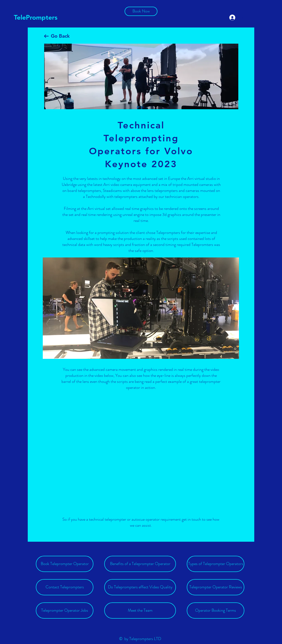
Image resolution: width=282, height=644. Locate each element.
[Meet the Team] (140, 611)
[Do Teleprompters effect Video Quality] (140, 587)
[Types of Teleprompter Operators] (216, 564)
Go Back (60, 36)
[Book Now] (141, 11)
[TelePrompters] (36, 18)
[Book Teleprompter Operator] (65, 564)
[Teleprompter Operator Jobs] (65, 611)
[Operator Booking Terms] (216, 611)
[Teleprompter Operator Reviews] (216, 587)
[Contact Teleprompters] (65, 587)
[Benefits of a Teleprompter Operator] (140, 564)
